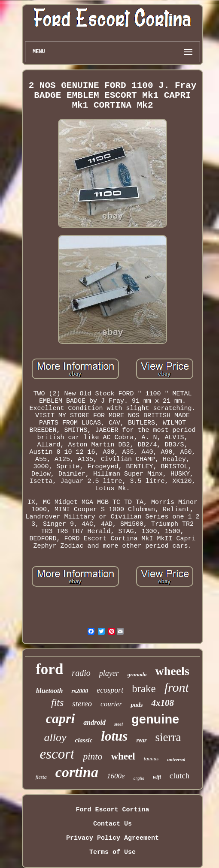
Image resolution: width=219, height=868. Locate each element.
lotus (114, 736)
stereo (82, 704)
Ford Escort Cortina (112, 810)
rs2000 (80, 691)
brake (144, 689)
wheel (123, 756)
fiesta (41, 777)
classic (84, 740)
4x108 (163, 703)
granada (137, 674)
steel (119, 724)
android (94, 722)
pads (137, 705)
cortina (77, 772)
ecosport (110, 690)
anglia (139, 778)
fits (57, 702)
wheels (172, 671)
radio (81, 673)
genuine (155, 719)
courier (111, 704)
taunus (151, 758)
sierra (168, 737)
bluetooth (49, 691)
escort (57, 754)
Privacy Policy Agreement (113, 838)
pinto (93, 756)
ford (49, 669)
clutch (179, 776)
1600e (116, 776)
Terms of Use (113, 852)
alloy (55, 737)
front (177, 687)
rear (141, 740)
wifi (157, 777)
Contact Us (113, 824)
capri (61, 718)
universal (176, 759)
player (109, 673)
